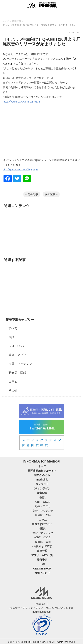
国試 (10, 337)
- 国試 (42, 497)
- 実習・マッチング (42, 511)
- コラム (42, 520)
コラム (11, 382)
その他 (11, 390)
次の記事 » (51, 194)
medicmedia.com (42, 612)
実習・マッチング (19, 364)
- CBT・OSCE (42, 502)
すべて (11, 328)
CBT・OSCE (16, 346)
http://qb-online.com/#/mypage (20, 169)
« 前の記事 (32, 194)
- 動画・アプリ (42, 506)
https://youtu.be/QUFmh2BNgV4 (21, 102)
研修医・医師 (16, 373)
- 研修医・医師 (42, 515)
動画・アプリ (16, 355)
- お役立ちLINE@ (42, 546)
